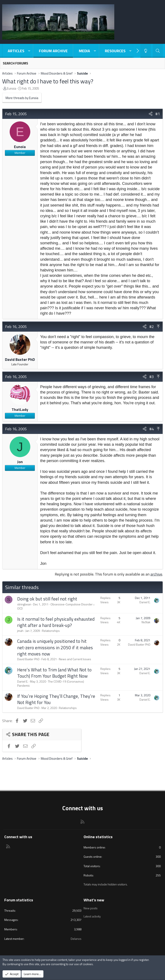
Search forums (15, 63)
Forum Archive (53, 51)
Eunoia (11, 88)
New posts (91, 908)
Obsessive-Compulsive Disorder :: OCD (56, 606)
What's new (94, 900)
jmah (20, 631)
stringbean (24, 604)
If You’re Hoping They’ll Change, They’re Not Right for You (56, 699)
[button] (29, 51)
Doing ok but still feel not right (47, 599)
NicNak (146, 622)
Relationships (51, 631)
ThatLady (20, 410)
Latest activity (92, 916)
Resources (115, 51)
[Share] (151, 114)
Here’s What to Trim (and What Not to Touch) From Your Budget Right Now (54, 673)
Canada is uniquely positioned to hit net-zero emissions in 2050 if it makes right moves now (55, 647)
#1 (158, 114)
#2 (152, 327)
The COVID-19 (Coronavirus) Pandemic (51, 684)
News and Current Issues (75, 659)
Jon (20, 462)
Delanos (76, 939)
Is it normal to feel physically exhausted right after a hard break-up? (56, 622)
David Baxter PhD (20, 359)
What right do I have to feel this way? (48, 81)
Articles (16, 51)
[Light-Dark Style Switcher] (146, 51)
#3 (152, 377)
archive (156, 574)
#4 (152, 429)
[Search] (158, 51)
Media (84, 51)
